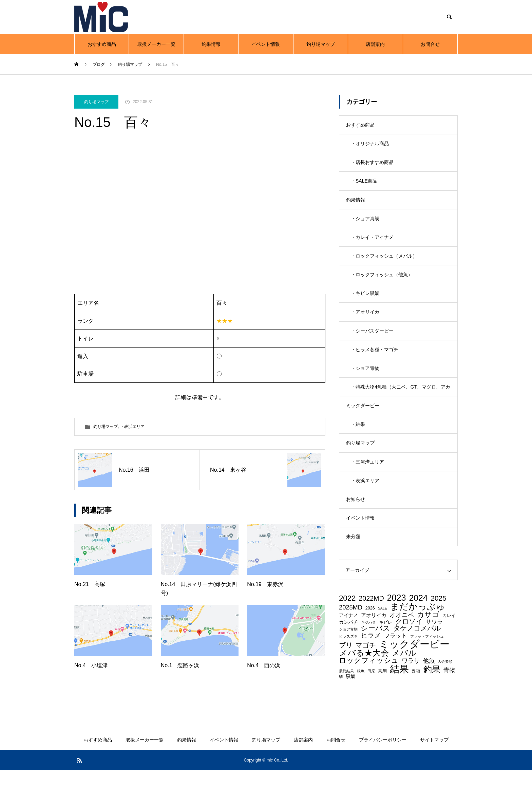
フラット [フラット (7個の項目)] (396, 674)
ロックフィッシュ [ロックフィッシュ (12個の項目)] (369, 699)
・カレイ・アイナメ (372, 248)
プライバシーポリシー (383, 777)
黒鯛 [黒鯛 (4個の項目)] (350, 714)
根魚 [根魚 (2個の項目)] (361, 709)
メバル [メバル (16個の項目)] (404, 691)
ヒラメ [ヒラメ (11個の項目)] (371, 673)
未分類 (353, 574)
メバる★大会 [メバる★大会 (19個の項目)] (364, 691)
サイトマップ (434, 777)
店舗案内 (375, 44)
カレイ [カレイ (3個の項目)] (449, 654)
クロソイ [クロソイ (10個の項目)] (409, 660)
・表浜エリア (132, 427)
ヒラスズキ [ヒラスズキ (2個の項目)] (348, 674)
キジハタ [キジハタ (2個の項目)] (368, 661)
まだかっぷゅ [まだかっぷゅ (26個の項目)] (418, 645)
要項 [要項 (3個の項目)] (416, 709)
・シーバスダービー (372, 350)
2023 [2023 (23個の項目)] (397, 636)
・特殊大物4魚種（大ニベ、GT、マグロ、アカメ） (401, 415)
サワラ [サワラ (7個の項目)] (434, 660)
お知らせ (356, 533)
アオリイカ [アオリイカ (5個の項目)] (374, 653)
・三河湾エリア (367, 492)
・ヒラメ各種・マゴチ (375, 370)
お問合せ (430, 44)
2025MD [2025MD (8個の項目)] (351, 645)
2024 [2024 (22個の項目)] (418, 636)
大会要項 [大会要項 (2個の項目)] (445, 700)
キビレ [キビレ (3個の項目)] (386, 661)
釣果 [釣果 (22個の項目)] (432, 707)
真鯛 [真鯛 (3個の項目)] (382, 709)
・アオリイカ (365, 330)
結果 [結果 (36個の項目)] (399, 707)
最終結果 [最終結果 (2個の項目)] (346, 709)
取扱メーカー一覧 (156, 44)
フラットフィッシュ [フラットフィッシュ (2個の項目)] (427, 674)
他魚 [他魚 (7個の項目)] (429, 699)
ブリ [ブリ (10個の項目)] (346, 683)
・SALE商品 (364, 187)
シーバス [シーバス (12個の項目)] (375, 666)
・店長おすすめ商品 (372, 167)
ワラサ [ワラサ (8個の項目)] (411, 699)
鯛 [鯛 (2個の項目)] (341, 715)
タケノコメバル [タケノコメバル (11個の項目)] (417, 666)
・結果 (358, 452)
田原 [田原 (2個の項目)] (371, 709)
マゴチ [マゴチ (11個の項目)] (366, 683)
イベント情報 (266, 44)
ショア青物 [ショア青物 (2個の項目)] (348, 667)
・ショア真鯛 (365, 228)
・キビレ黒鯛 (365, 309)
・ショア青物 (365, 391)
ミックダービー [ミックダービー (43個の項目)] (414, 682)
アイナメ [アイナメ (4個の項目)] (348, 653)
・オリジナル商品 (370, 146)
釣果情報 (211, 44)
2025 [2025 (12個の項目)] (438, 636)
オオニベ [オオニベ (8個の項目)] (402, 653)
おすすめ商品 (102, 44)
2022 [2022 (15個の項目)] (347, 636)
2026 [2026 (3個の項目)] (370, 646)
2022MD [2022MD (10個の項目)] (371, 637)
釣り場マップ (321, 44)
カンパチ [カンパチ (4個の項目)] (348, 660)
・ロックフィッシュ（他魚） (382, 289)
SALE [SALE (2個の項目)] (383, 646)
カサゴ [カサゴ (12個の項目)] (428, 653)
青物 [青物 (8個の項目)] (450, 708)
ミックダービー (363, 431)
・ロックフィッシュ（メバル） (384, 268)
